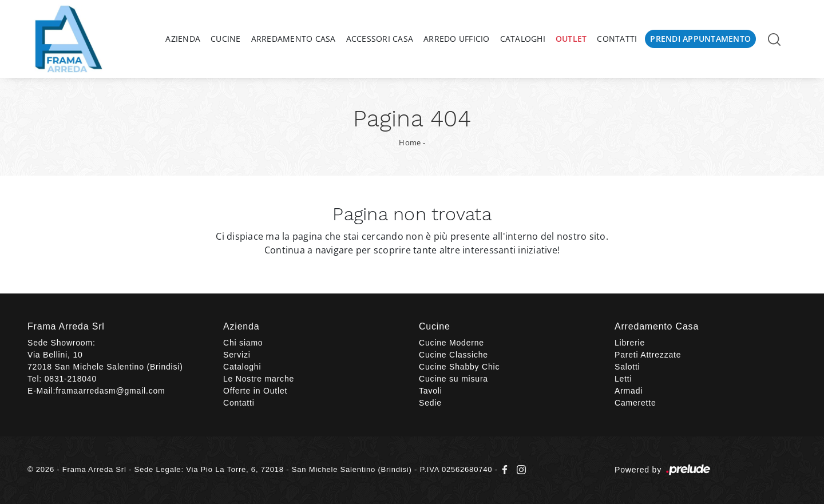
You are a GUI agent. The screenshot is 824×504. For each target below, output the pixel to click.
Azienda (183, 39)
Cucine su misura (453, 379)
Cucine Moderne (451, 343)
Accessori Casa (380, 39)
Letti (623, 379)
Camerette (635, 403)
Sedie (430, 403)
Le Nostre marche (259, 379)
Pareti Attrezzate (648, 355)
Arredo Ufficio (457, 39)
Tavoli (431, 391)
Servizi (237, 355)
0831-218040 (71, 379)
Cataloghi (523, 39)
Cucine (226, 39)
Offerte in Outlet (255, 391)
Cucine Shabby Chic (459, 367)
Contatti (617, 39)
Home (410, 142)
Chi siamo (243, 343)
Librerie (630, 343)
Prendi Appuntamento (700, 39)
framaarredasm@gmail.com (110, 391)
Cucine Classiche (453, 355)
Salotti (627, 367)
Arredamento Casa (294, 39)
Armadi (629, 391)
